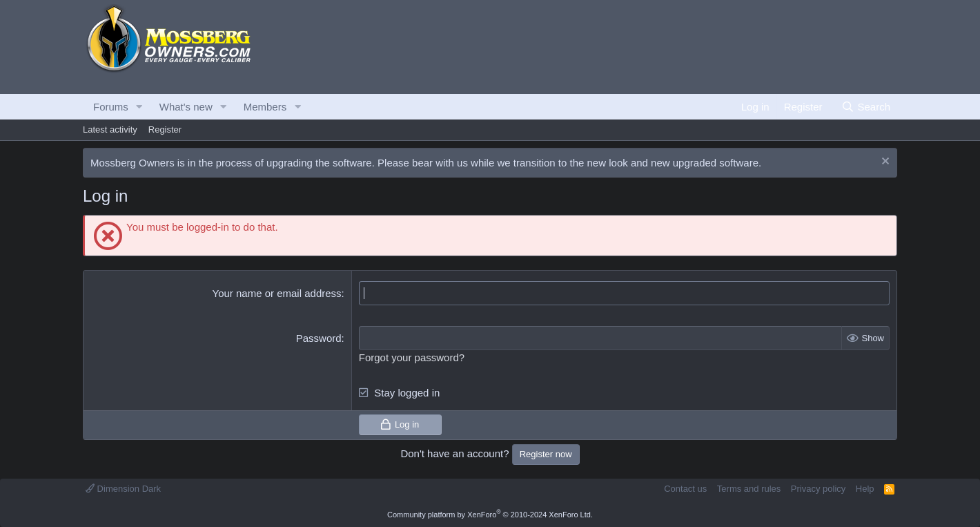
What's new (186, 107)
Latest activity (110, 130)
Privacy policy (818, 489)
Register (165, 130)
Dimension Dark (123, 489)
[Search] (866, 107)
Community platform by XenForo (490, 515)
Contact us (685, 489)
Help (865, 489)
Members (265, 107)
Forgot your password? (412, 357)
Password (319, 338)
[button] (139, 107)
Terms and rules (749, 489)
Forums (111, 107)
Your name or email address (277, 293)
